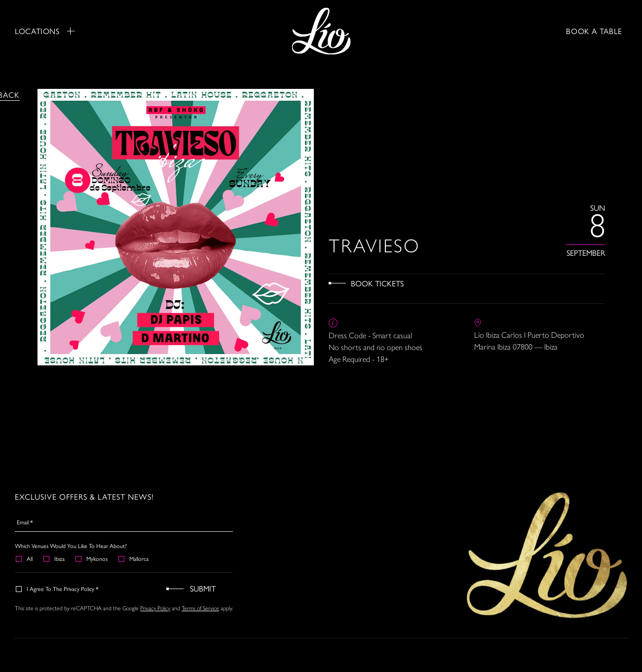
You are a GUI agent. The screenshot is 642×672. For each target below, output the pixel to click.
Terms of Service (200, 608)
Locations (45, 31)
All (25, 558)
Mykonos (92, 558)
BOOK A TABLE (594, 31)
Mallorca (134, 558)
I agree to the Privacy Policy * (58, 589)
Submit (203, 588)
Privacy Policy (155, 608)
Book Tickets (377, 283)
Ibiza (55, 558)
